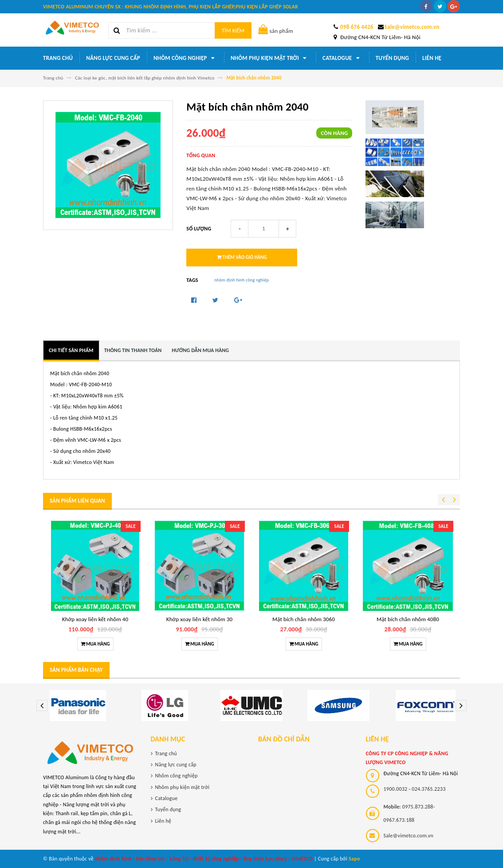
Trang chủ (58, 58)
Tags (192, 280)
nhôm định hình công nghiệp (242, 280)
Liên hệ (432, 58)
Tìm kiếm (233, 30)
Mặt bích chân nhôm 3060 (304, 619)
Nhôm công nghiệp (185, 58)
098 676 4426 (357, 27)
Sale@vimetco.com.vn (412, 27)
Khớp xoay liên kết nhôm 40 (95, 619)
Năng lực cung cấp (113, 58)
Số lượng (199, 229)
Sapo (354, 859)
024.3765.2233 (428, 789)
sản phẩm (276, 31)
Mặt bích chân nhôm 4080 (408, 619)
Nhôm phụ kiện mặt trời (270, 58)
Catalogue (342, 58)
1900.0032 (396, 789)
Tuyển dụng (392, 58)
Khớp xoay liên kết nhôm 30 (199, 619)
